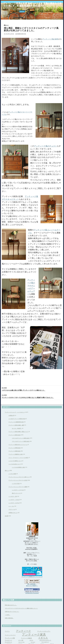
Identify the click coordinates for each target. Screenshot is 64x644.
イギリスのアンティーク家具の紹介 (21, 438)
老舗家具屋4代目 (21, 34)
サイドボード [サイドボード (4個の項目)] (45, 642)
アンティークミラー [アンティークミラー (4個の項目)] (10, 635)
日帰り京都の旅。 (9, 618)
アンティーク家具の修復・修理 (16, 425)
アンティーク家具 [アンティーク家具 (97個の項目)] (34, 634)
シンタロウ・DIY (13, 496)
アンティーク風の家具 (50, 39)
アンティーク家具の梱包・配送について (18, 432)
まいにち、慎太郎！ (17, 428)
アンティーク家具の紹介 (15, 435)
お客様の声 (11, 415)
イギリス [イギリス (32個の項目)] (43, 638)
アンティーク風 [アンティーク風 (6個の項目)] (10, 638)
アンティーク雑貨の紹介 (15, 451)
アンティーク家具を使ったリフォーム (18, 445)
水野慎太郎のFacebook (32, 593)
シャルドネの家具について (15, 461)
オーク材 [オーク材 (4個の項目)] (21, 640)
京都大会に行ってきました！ (12, 611)
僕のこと (6, 25)
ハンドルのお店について (15, 464)
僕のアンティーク (16, 493)
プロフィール (12, 509)
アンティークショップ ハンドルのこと (15, 412)
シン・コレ (11, 506)
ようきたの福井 (12, 474)
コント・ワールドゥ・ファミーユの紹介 (18, 458)
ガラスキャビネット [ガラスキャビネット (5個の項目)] (45, 640)
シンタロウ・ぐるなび (14, 500)
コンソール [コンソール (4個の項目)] (21, 642)
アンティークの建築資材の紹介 (16, 422)
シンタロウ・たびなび (14, 503)
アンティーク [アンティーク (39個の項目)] (23, 631)
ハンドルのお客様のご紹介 (18, 467)
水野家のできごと (13, 513)
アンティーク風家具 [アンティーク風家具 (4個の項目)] (26, 638)
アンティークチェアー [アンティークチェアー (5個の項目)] (44, 631)
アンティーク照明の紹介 (15, 448)
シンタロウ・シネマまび (18, 490)
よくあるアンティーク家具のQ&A (17, 419)
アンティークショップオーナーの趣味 (18, 487)
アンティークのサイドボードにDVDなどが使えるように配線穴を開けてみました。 (32, 396)
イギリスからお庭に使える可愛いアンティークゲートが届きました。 (32, 389)
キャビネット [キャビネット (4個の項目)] (8, 642)
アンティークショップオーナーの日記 (18, 480)
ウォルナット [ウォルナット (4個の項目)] (8, 640)
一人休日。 (8, 615)
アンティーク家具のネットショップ (32, 577)
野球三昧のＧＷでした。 (11, 605)
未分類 (6, 516)
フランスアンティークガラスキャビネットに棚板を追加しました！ (21, 608)
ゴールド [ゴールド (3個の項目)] (33, 642)
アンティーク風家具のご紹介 (16, 454)
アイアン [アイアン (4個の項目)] (7, 631)
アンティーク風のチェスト (46, 146)
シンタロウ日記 (16, 483)
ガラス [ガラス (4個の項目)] (31, 640)
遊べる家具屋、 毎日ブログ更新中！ (32, 585)
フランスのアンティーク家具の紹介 (21, 441)
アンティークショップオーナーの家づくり (19, 477)
